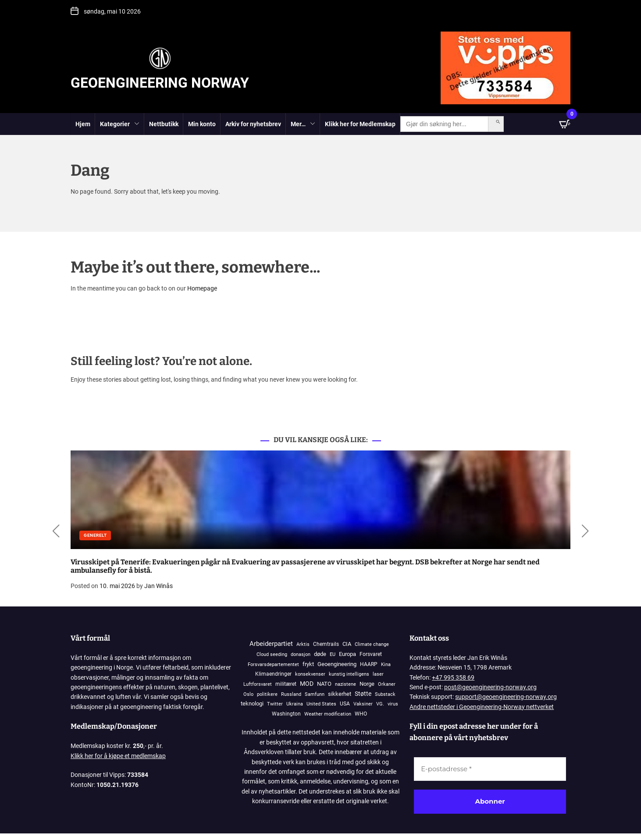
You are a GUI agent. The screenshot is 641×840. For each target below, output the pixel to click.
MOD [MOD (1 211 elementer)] (307, 684)
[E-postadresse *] (490, 769)
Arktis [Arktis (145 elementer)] (303, 644)
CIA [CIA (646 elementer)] (347, 644)
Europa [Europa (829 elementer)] (347, 654)
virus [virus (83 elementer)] (393, 704)
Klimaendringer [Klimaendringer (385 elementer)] (273, 674)
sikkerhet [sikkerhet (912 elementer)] (340, 694)
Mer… (303, 124)
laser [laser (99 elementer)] (378, 674)
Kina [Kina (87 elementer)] (386, 665)
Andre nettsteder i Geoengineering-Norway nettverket (482, 707)
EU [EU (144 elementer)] (333, 654)
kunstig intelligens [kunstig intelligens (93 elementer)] (349, 674)
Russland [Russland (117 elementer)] (291, 694)
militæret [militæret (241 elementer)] (286, 684)
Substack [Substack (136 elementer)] (385, 694)
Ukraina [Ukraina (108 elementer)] (295, 704)
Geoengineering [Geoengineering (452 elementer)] (337, 664)
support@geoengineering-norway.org (506, 697)
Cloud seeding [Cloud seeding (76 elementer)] (272, 654)
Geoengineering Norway (160, 83)
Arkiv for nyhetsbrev (253, 124)
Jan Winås (158, 586)
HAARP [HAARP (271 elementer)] (369, 664)
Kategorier (120, 124)
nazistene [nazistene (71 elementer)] (345, 684)
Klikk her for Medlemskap (360, 124)
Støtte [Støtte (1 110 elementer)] (363, 694)
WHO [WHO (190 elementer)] (361, 714)
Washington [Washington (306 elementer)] (286, 714)
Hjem (83, 124)
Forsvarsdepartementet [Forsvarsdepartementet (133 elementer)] (273, 664)
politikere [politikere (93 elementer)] (267, 694)
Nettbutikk (164, 124)
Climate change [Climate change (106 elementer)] (372, 644)
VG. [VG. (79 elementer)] (380, 704)
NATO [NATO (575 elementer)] (324, 684)
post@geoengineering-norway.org (490, 687)
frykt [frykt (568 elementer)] (308, 664)
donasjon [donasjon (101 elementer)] (301, 654)
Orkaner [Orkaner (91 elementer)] (387, 684)
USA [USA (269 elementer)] (345, 704)
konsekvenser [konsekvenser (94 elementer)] (310, 674)
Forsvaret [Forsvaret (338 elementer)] (371, 654)
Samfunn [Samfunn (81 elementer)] (315, 694)
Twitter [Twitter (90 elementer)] (275, 704)
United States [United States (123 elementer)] (321, 704)
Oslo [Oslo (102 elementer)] (248, 694)
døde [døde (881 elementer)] (320, 654)
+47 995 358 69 (453, 677)
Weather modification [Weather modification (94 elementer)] (328, 714)
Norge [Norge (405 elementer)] (367, 684)
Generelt (95, 535)
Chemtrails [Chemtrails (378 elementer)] (326, 644)
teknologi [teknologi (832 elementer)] (252, 704)
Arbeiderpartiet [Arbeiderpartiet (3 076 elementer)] (271, 644)
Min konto (202, 124)
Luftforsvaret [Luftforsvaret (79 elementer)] (258, 684)
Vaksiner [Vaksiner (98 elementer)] (363, 704)
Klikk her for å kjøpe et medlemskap (118, 756)
